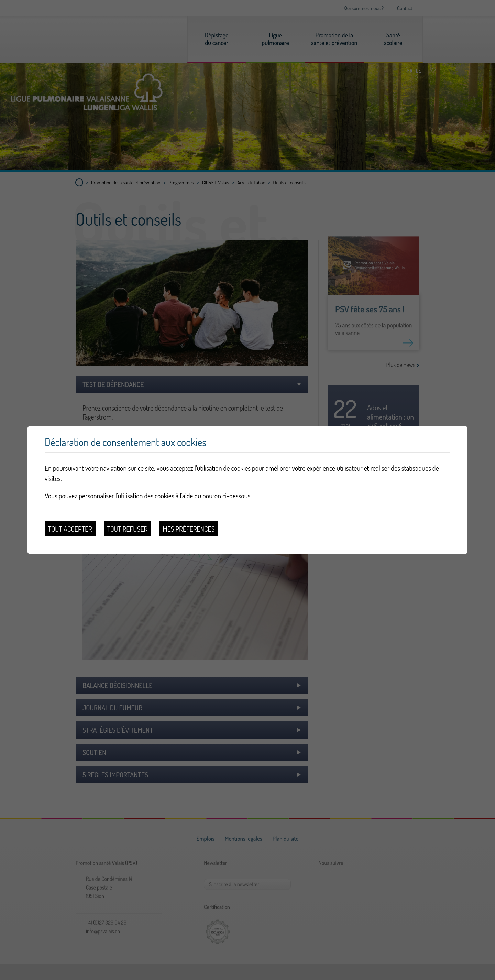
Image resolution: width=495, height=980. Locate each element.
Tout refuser (128, 529)
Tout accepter (70, 529)
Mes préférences (189, 529)
